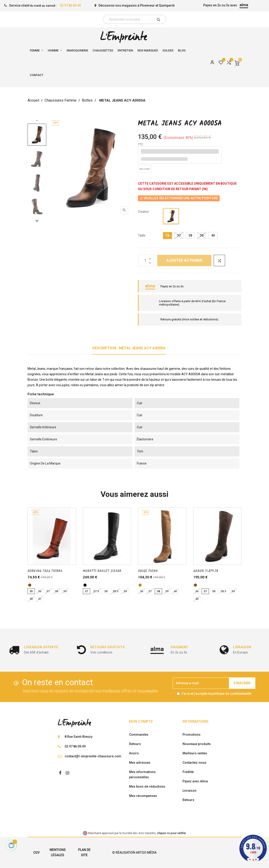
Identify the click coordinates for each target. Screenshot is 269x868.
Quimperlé (167, 5)
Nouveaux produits (197, 744)
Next (37, 221)
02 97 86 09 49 (70, 5)
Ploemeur (147, 5)
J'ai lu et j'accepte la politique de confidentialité (216, 694)
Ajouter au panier (184, 260)
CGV (36, 853)
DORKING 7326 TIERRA (45, 571)
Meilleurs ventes (195, 753)
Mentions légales (58, 852)
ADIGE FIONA (148, 571)
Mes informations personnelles (142, 775)
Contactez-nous (194, 763)
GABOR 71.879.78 (206, 571)
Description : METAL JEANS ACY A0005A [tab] (129, 348)
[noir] (85, 585)
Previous (37, 120)
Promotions (192, 735)
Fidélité (188, 772)
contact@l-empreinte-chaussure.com (93, 756)
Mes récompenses (143, 796)
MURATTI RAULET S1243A (102, 571)
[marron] (30, 585)
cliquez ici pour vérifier (171, 833)
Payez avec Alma (195, 781)
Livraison (189, 791)
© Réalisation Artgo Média (134, 853)
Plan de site (84, 852)
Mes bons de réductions (147, 786)
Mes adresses (140, 763)
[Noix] (140, 585)
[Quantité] (146, 260)
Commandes (139, 735)
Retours (135, 744)
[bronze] (171, 217)
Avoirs (134, 753)
